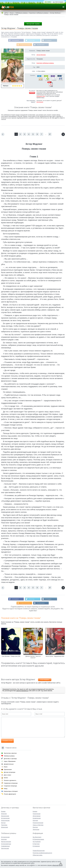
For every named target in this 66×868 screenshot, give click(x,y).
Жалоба (32, 93)
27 (50, 134)
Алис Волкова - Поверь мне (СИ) (11, 656)
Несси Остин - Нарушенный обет (55, 656)
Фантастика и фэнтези (10, 753)
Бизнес (6, 778)
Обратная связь (38, 855)
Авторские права (33, 24)
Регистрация (59, 2)
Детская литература (10, 772)
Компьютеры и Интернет (11, 791)
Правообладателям (39, 851)
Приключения (8, 770)
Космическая (37, 818)
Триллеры (4, 825)
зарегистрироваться (22, 691)
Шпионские (4, 827)
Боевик (3, 811)
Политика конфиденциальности (42, 853)
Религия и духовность (10, 780)
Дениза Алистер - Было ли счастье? (33, 657)
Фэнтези (35, 827)
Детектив (4, 814)
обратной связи (57, 865)
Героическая (37, 814)
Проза (6, 767)
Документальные (9, 764)
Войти (49, 2)
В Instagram (48, 40)
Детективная (37, 816)
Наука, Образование (10, 761)
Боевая (35, 811)
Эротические (5, 848)
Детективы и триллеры (10, 759)
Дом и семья (7, 775)
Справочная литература (11, 783)
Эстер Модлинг (41, 55)
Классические (5, 820)
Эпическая (36, 829)
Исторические (5, 818)
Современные (5, 846)
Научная (35, 820)
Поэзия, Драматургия (10, 794)
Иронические (5, 816)
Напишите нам (41, 96)
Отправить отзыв (7, 741)
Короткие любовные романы (45, 63)
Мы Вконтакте (41, 45)
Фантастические (6, 842)
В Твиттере (32, 40)
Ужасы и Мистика (38, 825)
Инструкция (40, 102)
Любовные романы (9, 756)
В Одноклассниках (25, 45)
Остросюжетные (6, 844)
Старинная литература (10, 786)
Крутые (3, 823)
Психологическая (38, 823)
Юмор (6, 789)
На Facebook (15, 40)
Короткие (4, 839)
